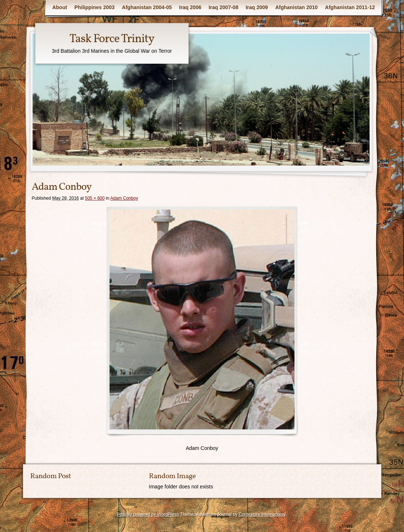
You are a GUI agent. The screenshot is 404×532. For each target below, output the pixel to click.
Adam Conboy (124, 198)
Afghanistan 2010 (296, 7)
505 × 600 (95, 198)
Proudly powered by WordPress (148, 514)
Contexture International (262, 514)
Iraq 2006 (190, 7)
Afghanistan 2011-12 (350, 7)
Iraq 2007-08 (224, 7)
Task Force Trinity (112, 39)
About (60, 7)
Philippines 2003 (94, 7)
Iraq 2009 (257, 7)
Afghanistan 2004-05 (147, 7)
